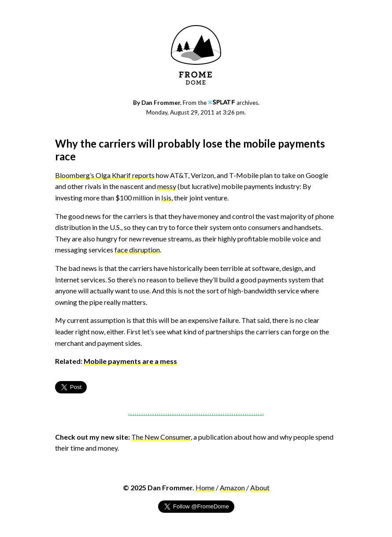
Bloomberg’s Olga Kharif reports (105, 175)
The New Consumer (161, 437)
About (260, 487)
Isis (166, 198)
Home (205, 487)
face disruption (137, 250)
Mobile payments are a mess (130, 361)
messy (167, 186)
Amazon (232, 487)
